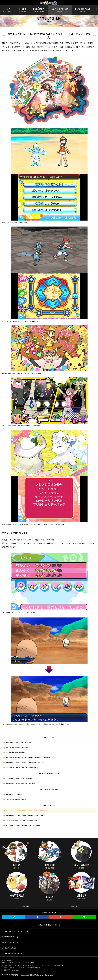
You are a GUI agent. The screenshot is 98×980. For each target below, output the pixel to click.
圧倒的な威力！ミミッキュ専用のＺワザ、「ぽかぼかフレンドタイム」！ (26, 762)
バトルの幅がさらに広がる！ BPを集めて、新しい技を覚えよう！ (24, 826)
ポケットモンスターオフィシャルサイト (14, 931)
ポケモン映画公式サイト (9, 937)
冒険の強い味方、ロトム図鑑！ (14, 795)
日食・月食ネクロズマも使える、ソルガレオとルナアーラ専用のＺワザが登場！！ (28, 758)
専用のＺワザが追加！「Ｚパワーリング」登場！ (19, 743)
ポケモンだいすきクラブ (9, 942)
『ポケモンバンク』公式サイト (11, 953)
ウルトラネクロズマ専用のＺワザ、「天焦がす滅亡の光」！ (22, 768)
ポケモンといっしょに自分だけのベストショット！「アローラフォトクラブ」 (27, 811)
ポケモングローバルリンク (10, 948)
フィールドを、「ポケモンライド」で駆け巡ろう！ (20, 779)
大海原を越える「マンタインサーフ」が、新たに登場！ (21, 784)
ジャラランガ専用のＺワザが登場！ (16, 753)
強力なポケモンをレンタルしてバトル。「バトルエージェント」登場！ (25, 816)
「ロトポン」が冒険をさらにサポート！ (17, 800)
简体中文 (57, 925)
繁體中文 (49, 925)
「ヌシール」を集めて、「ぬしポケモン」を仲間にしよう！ (22, 821)
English (40, 925)
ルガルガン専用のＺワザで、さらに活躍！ (17, 748)
